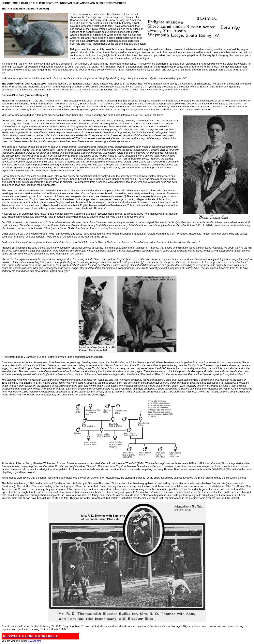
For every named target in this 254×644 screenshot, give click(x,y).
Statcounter (34, 641)
